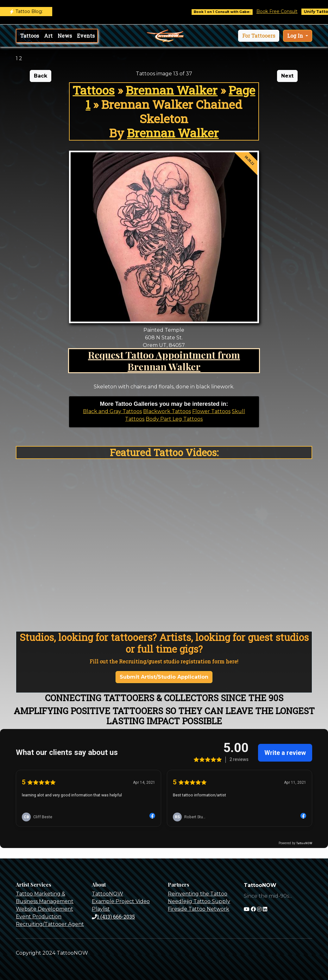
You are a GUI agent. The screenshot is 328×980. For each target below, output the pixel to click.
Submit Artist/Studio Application (164, 677)
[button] (259, 36)
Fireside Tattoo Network (199, 909)
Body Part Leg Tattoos (174, 419)
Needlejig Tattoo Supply (199, 901)
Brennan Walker (172, 90)
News (65, 36)
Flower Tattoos (211, 411)
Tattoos (30, 36)
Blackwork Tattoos (167, 411)
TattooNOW (107, 894)
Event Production (39, 917)
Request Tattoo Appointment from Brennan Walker (164, 361)
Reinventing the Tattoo (198, 894)
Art (48, 36)
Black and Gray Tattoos (112, 411)
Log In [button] (296, 36)
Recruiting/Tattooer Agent (50, 924)
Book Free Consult (282, 11)
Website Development (44, 909)
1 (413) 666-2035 (113, 917)
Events (86, 36)
